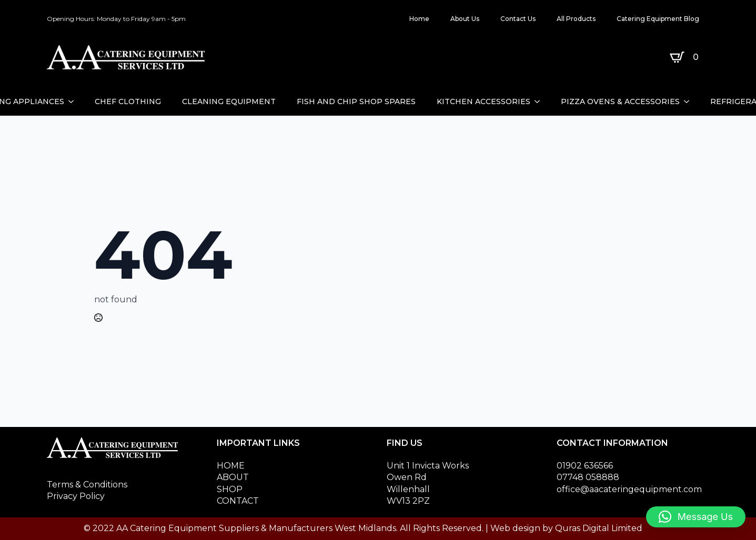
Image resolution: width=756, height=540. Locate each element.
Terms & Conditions (87, 485)
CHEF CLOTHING (128, 101)
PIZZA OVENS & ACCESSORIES (620, 101)
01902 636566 (585, 466)
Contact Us (518, 19)
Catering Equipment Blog (658, 19)
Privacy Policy (76, 496)
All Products (576, 19)
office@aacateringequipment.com (629, 489)
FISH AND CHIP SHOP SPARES (356, 101)
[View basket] (686, 57)
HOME (231, 466)
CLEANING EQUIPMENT (229, 101)
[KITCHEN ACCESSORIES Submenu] (540, 101)
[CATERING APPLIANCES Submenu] (74, 101)
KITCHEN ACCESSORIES (483, 101)
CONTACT (238, 501)
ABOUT (233, 477)
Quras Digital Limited (599, 528)
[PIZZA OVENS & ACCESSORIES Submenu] (690, 101)
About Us (465, 19)
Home (419, 19)
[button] (696, 517)
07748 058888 (588, 477)
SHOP (230, 489)
